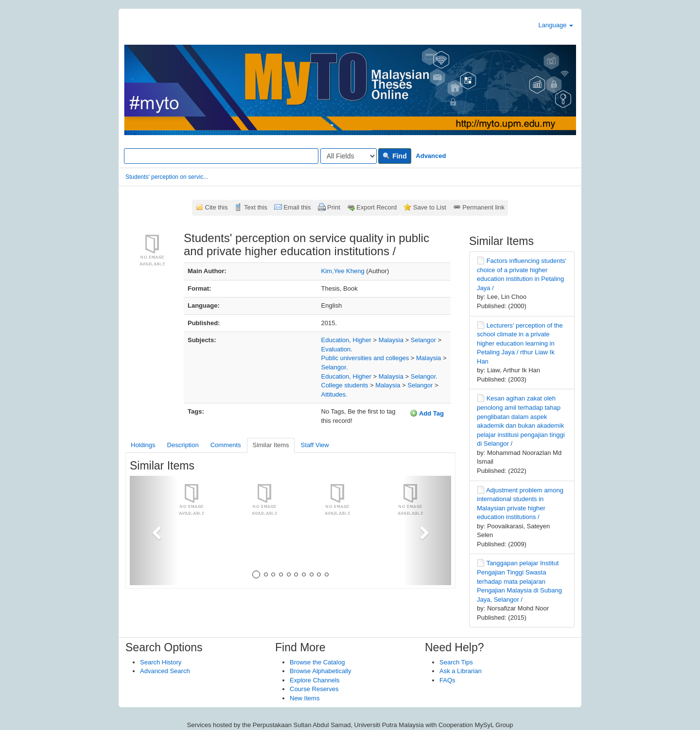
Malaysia (391, 340)
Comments (226, 445)
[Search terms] (221, 156)
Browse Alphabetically (320, 671)
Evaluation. (337, 349)
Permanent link (483, 207)
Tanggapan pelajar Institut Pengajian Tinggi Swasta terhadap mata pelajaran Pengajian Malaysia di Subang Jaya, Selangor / (519, 581)
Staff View (315, 445)
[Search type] (349, 156)
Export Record (376, 207)
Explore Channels (315, 680)
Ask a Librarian (461, 671)
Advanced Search (165, 671)
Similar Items (271, 445)
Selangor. (335, 367)
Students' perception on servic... (167, 177)
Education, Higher (346, 340)
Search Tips (456, 662)
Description (183, 445)
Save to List (430, 207)
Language (556, 25)
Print (334, 207)
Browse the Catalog (317, 662)
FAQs (447, 680)
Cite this (217, 207)
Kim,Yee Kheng (343, 271)
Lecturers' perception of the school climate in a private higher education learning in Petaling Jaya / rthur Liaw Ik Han (520, 343)
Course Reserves (314, 689)
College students (345, 385)
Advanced (431, 156)
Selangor (423, 340)
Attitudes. (334, 394)
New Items (305, 698)
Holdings (143, 445)
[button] (154, 530)
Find (394, 156)
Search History (161, 662)
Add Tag (427, 413)
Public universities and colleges (365, 358)
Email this (297, 207)
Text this (256, 207)
